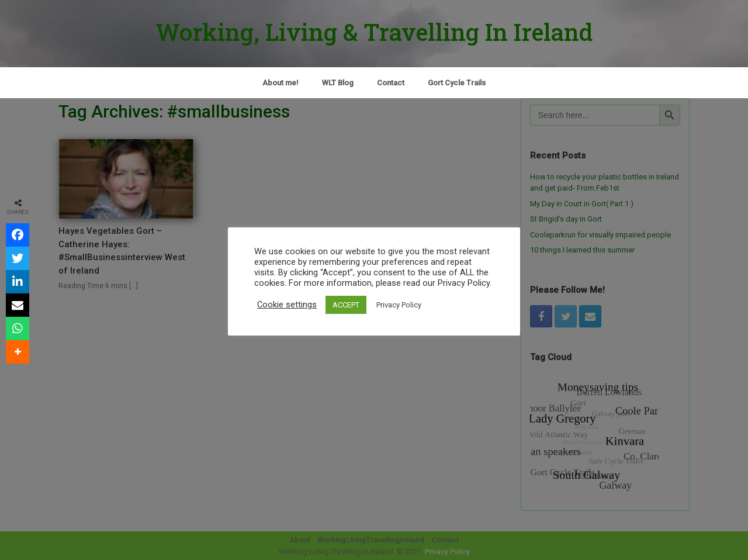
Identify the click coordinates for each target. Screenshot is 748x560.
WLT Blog (338, 83)
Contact (391, 83)
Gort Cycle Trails (457, 83)
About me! (280, 83)
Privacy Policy (399, 305)
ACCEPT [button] (346, 305)
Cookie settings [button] (287, 305)
